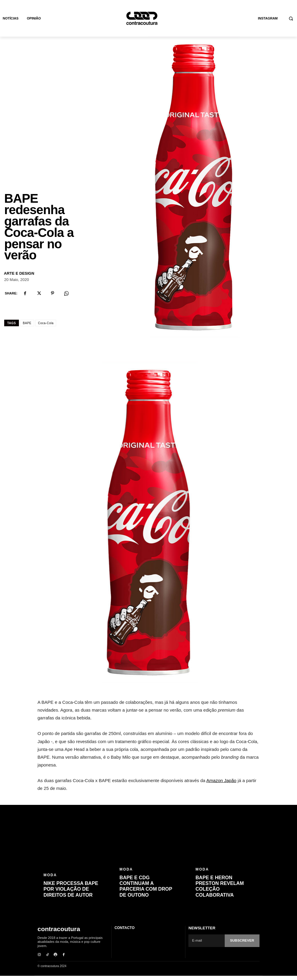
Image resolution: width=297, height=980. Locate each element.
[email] (207, 946)
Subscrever (243, 946)
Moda (50, 880)
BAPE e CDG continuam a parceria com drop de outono (145, 891)
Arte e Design (19, 278)
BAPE (27, 328)
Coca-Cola (46, 328)
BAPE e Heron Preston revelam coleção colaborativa (220, 891)
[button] (291, 18)
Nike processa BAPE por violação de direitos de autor (71, 894)
